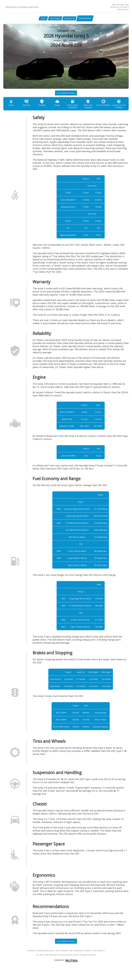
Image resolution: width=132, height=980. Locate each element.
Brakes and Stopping (95, 108)
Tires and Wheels (112, 107)
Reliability (45, 107)
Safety (12, 107)
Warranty (28, 107)
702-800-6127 (123, 9)
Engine (62, 107)
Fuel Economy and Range (79, 108)
